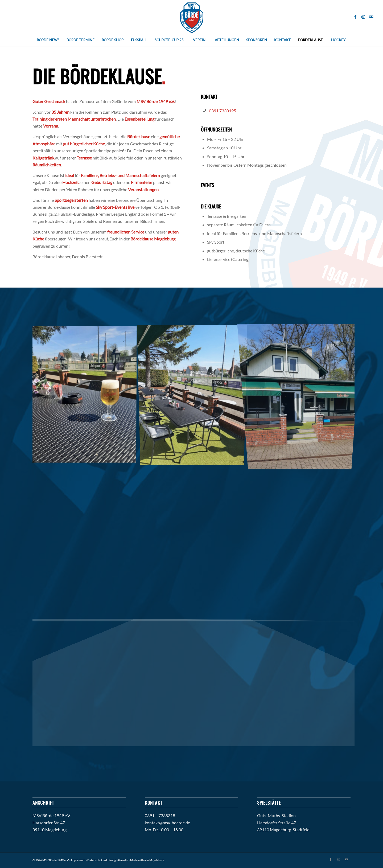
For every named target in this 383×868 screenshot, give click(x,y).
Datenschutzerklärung (102, 860)
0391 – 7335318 (160, 815)
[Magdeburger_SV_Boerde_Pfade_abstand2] (191, 17)
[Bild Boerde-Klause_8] (194, 396)
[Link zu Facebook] (355, 17)
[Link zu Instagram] (363, 17)
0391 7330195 (223, 111)
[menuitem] (48, 40)
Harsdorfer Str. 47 (49, 823)
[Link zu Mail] (371, 17)
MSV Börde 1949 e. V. (56, 860)
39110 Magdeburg (50, 830)
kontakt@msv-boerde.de (167, 823)
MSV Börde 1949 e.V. (52, 815)
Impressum (78, 860)
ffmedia (123, 860)
